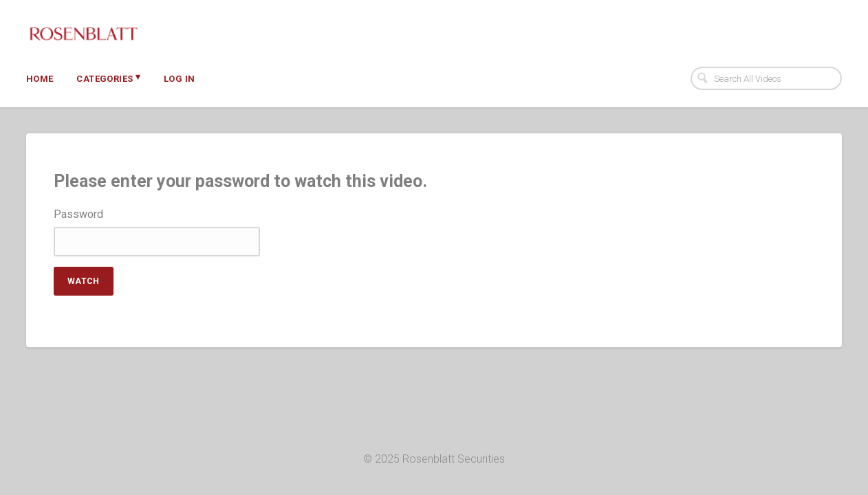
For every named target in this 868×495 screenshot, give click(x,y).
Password (78, 214)
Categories (108, 78)
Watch (84, 281)
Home (40, 79)
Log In (179, 79)
